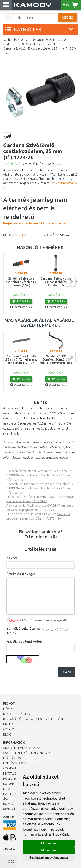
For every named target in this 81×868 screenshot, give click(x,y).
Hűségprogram (15, 779)
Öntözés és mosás (49, 40)
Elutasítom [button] (48, 850)
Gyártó (9, 729)
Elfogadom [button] (49, 843)
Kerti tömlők (12, 44)
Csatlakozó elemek (39, 44)
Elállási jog (13, 758)
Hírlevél (10, 724)
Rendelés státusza (17, 714)
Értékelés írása (52, 164)
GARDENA (19, 235)
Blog (7, 734)
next (71, 282)
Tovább (66, 672)
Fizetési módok (15, 763)
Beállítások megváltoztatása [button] (49, 858)
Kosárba (21, 301)
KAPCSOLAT (11, 804)
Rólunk (9, 784)
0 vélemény (31, 164)
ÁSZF (7, 799)
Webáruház (11, 40)
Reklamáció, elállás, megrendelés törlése (36, 719)
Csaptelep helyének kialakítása (27, 753)
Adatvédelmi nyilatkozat (22, 748)
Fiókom (9, 709)
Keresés (68, 17)
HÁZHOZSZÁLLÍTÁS (16, 794)
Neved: (12, 558)
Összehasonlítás (21, 307)
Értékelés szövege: (21, 574)
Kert (28, 40)
